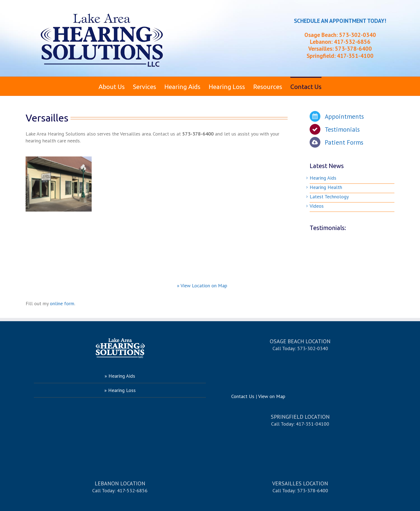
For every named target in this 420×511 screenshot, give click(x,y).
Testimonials (342, 129)
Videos (317, 206)
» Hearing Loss (120, 390)
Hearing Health (326, 187)
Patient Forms (344, 142)
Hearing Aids (323, 178)
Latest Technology (329, 197)
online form (62, 303)
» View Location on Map (202, 286)
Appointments (344, 116)
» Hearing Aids (120, 376)
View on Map (272, 396)
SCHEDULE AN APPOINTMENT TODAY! (340, 21)
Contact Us (243, 396)
